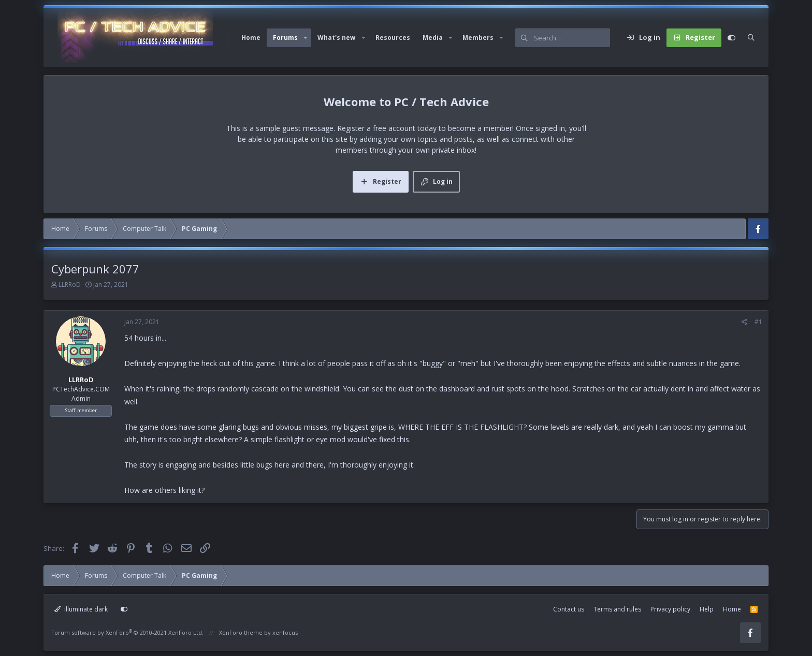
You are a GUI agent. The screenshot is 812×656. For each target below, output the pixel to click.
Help (707, 609)
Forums (285, 38)
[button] (306, 38)
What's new (336, 38)
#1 (758, 322)
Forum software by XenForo (127, 632)
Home (251, 38)
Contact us (569, 609)
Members (478, 38)
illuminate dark (81, 609)
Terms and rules (617, 609)
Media (433, 38)
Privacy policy (670, 609)
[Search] (572, 38)
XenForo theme (241, 632)
